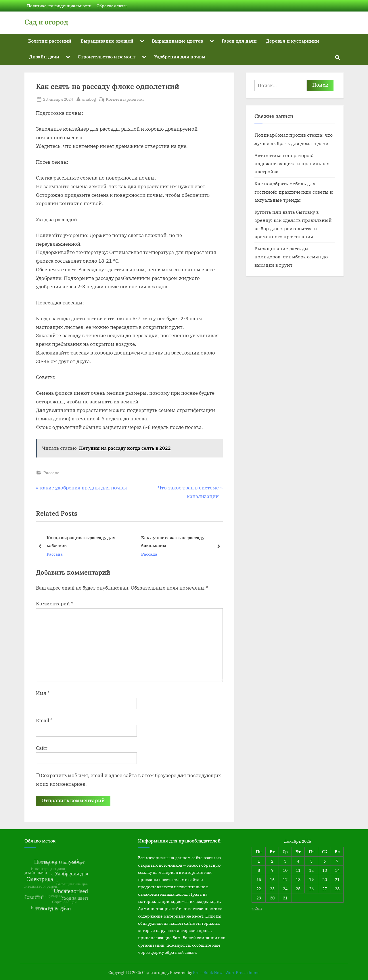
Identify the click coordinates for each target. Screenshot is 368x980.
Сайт (42, 748)
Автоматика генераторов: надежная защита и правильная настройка (292, 163)
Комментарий (55, 604)
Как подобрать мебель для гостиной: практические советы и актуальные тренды (294, 192)
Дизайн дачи (44, 57)
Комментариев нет (125, 99)
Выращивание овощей (107, 41)
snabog (89, 99)
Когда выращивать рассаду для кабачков (81, 542)
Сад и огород (46, 22)
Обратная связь (112, 6)
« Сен (257, 908)
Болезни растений (50, 41)
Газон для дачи (239, 41)
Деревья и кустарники (293, 41)
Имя (43, 693)
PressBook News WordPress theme (226, 973)
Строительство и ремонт (107, 57)
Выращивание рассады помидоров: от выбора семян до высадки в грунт (291, 257)
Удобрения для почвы (180, 57)
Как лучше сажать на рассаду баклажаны (173, 542)
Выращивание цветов (177, 41)
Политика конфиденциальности (59, 6)
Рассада (51, 473)
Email (44, 720)
